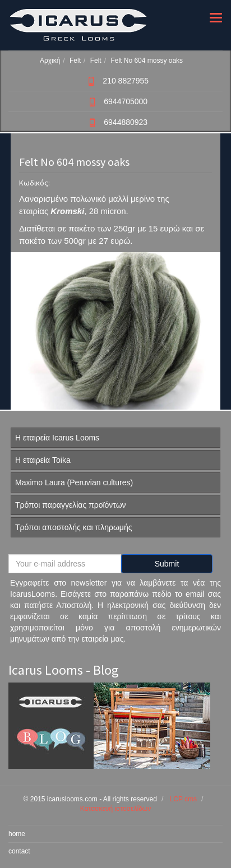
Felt (75, 61)
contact (19, 851)
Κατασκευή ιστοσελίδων (115, 809)
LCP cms (183, 799)
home (17, 834)
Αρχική (50, 61)
